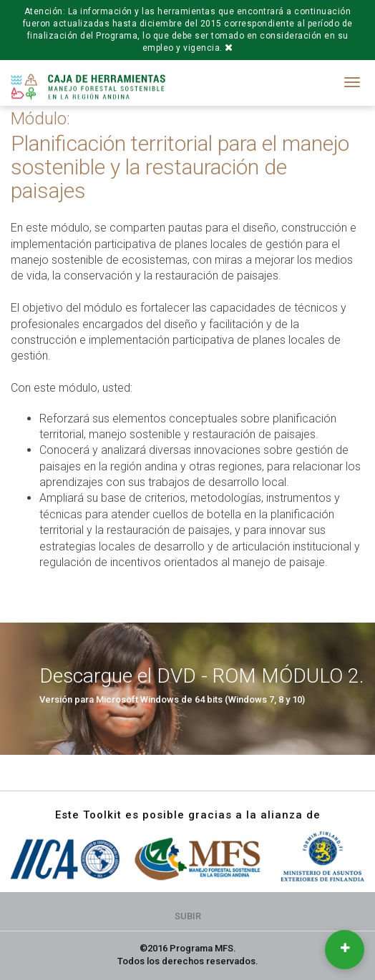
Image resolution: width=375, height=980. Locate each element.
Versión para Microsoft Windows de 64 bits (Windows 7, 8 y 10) (172, 699)
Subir (188, 916)
